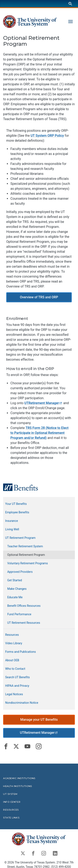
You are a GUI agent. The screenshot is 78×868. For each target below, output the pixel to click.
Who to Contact (15, 669)
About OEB (12, 660)
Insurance (12, 521)
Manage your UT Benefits (39, 720)
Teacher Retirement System (25, 546)
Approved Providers (20, 572)
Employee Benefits (17, 512)
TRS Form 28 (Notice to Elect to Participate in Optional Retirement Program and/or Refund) (39, 433)
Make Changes (17, 589)
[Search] (70, 4)
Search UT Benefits (17, 677)
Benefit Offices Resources (24, 606)
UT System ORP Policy (47, 136)
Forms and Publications (20, 652)
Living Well (12, 529)
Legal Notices (14, 694)
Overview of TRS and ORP (39, 297)
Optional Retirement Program (26, 555)
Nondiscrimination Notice (22, 703)
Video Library (14, 643)
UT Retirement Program (20, 538)
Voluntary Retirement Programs (28, 563)
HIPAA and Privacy (17, 686)
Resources (12, 635)
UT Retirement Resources (24, 623)
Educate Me (15, 597)
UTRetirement (43, 403)
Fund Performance (19, 614)
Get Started (15, 580)
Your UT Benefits (16, 504)
